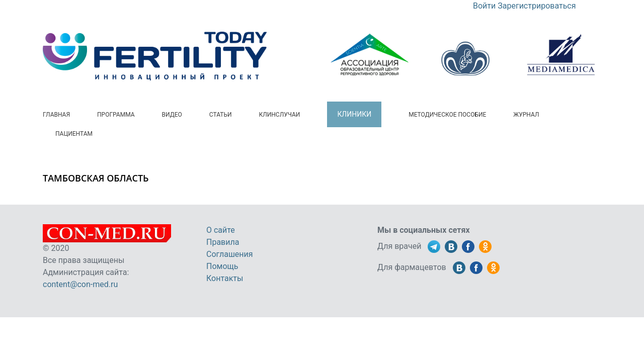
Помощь (222, 266)
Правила (223, 242)
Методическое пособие (447, 115)
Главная (56, 115)
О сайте (221, 230)
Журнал (526, 115)
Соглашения (230, 254)
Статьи (221, 115)
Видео (172, 115)
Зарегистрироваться (537, 6)
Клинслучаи (280, 115)
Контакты (225, 278)
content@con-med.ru (80, 284)
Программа (116, 115)
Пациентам (74, 134)
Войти (484, 6)
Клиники (354, 114)
